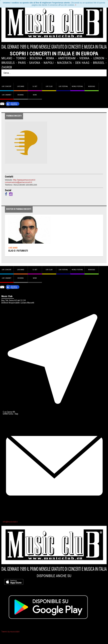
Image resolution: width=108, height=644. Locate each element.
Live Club (49, 86)
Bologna (36, 58)
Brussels (8, 63)
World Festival (77, 86)
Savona (35, 63)
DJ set (35, 86)
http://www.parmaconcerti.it (24, 180)
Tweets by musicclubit (10, 632)
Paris (22, 63)
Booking (21, 95)
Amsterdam (67, 58)
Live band (21, 86)
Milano (7, 58)
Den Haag (82, 63)
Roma (50, 58)
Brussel (99, 63)
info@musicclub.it (10, 522)
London (99, 58)
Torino (21, 58)
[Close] (76, 5)
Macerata (64, 63)
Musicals (92, 86)
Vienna (84, 58)
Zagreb (7, 67)
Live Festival (63, 86)
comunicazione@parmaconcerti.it (18, 182)
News (35, 95)
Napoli (49, 63)
